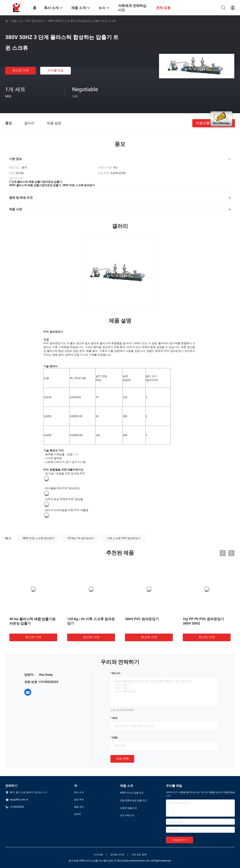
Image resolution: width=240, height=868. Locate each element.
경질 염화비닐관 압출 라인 (133, 800)
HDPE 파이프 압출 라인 (132, 793)
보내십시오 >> (180, 840)
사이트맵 (98, 855)
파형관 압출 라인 (129, 808)
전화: (115, 738)
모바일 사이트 (117, 855)
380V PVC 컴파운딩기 (142, 619)
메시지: (116, 673)
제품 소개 (17, 21)
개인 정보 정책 (139, 855)
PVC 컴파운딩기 (36, 21)
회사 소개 (79, 792)
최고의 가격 (20, 70)
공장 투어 (79, 800)
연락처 (78, 814)
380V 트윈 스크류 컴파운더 (39, 538)
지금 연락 (122, 759)
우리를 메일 (56, 70)
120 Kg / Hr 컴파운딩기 (81, 538)
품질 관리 (79, 807)
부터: (115, 718)
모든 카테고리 (127, 815)
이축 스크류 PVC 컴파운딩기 (124, 538)
